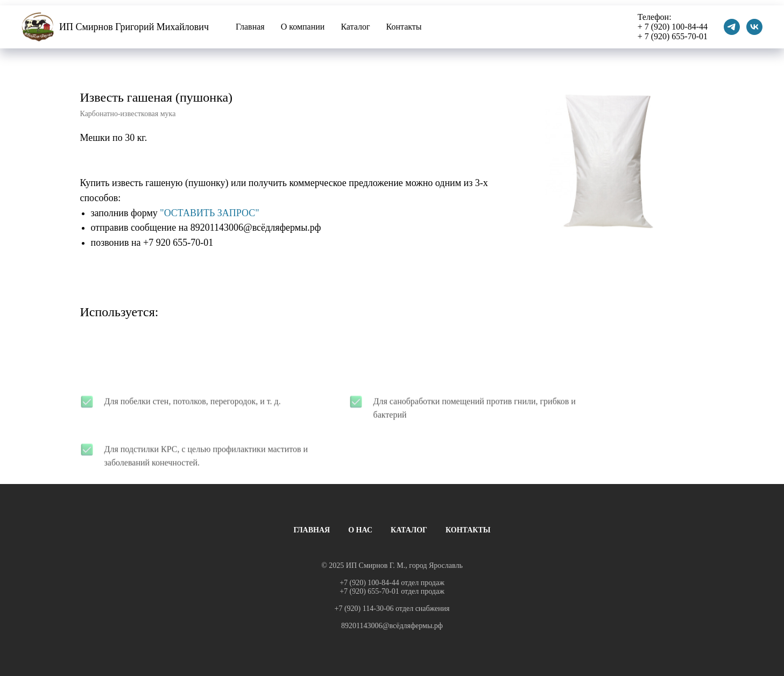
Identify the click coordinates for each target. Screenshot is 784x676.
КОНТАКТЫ (468, 530)
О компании (303, 27)
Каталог (355, 27)
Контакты (404, 27)
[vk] (754, 27)
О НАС (360, 530)
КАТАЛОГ (409, 530)
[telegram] (732, 27)
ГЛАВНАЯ (312, 530)
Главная (250, 27)
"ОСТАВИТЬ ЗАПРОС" (209, 213)
